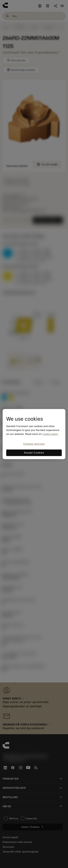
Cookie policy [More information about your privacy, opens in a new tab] (50, 434)
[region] (34, 434)
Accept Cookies (34, 453)
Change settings (34, 444)
